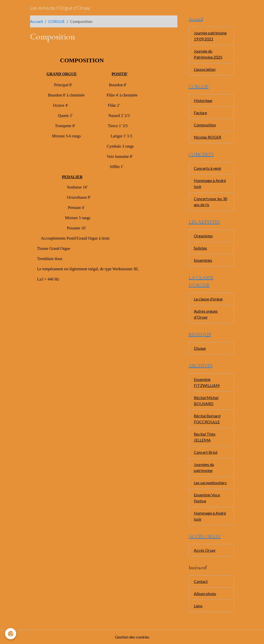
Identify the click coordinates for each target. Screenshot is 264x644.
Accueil (36, 21)
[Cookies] (11, 634)
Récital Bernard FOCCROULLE (207, 419)
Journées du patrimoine (204, 467)
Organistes (203, 236)
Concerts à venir (208, 168)
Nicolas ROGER (208, 137)
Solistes (200, 248)
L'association (205, 69)
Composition (205, 125)
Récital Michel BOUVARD (206, 401)
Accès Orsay (205, 550)
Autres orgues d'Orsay (206, 314)
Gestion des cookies (132, 637)
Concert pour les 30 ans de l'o (211, 202)
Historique (203, 100)
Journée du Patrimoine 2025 (208, 54)
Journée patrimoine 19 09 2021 (210, 36)
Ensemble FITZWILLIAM (207, 382)
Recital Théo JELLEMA (205, 437)
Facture (200, 113)
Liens (198, 606)
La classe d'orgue (208, 299)
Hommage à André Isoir (210, 183)
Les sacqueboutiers (210, 483)
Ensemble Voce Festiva (207, 498)
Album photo (205, 594)
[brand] (60, 8)
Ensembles (203, 260)
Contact (201, 581)
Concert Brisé (206, 452)
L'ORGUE (56, 21)
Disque (200, 348)
